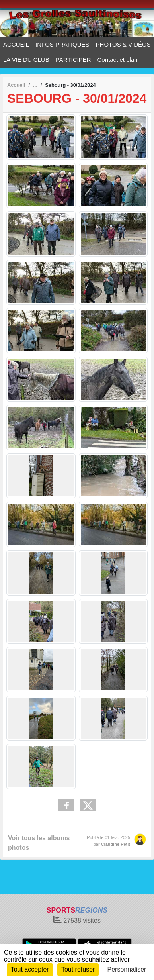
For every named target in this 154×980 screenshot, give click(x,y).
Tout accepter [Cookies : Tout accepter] (30, 969)
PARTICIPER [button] (73, 60)
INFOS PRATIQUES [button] (62, 44)
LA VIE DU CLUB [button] (26, 60)
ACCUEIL (16, 44)
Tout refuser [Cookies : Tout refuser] (78, 969)
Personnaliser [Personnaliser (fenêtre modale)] (127, 969)
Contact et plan (118, 60)
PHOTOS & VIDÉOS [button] (123, 44)
